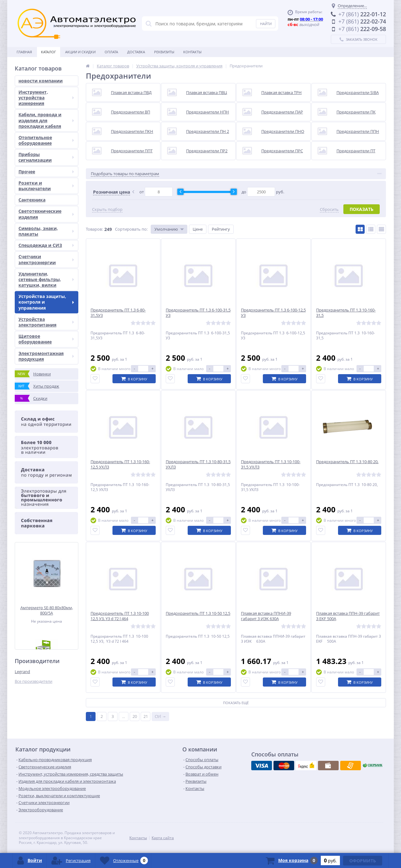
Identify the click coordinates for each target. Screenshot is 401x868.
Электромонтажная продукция (46, 356)
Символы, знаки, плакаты (46, 231)
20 (135, 716)
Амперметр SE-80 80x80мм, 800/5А (47, 610)
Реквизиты (164, 52)
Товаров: (94, 229)
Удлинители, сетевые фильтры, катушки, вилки (46, 279)
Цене (198, 229)
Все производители (34, 681)
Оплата (111, 52)
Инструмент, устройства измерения (46, 98)
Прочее (46, 172)
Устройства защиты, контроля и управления (46, 302)
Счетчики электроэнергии (46, 259)
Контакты (192, 52)
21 (146, 716)
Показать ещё (236, 703)
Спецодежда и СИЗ (46, 245)
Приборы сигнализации (46, 157)
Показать (362, 209)
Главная (24, 52)
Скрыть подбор (107, 209)
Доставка (136, 52)
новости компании (41, 81)
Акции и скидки (80, 52)
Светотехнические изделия (46, 214)
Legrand (22, 672)
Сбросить (329, 209)
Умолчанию (166, 229)
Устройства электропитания (46, 322)
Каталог (49, 52)
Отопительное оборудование (46, 140)
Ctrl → (160, 716)
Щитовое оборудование (46, 339)
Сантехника (32, 200)
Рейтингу (221, 229)
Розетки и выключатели (46, 186)
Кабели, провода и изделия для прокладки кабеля (46, 120)
